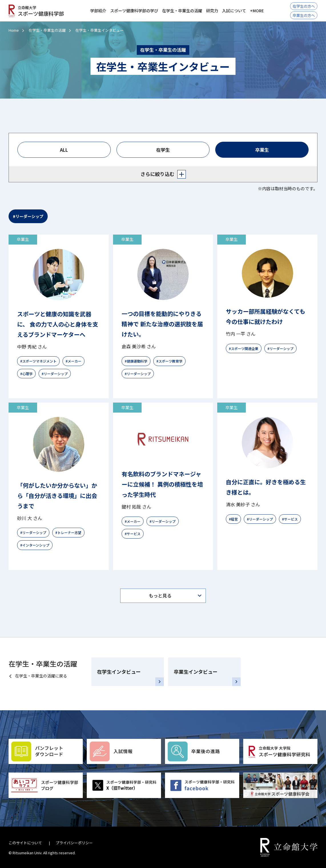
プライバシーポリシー (74, 843)
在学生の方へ (304, 6)
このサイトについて (25, 843)
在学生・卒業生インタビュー (99, 30)
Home (14, 30)
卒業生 (262, 150)
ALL (64, 150)
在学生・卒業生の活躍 (47, 30)
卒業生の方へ (304, 15)
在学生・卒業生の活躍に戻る (41, 676)
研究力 (212, 11)
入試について (234, 11)
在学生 (163, 150)
